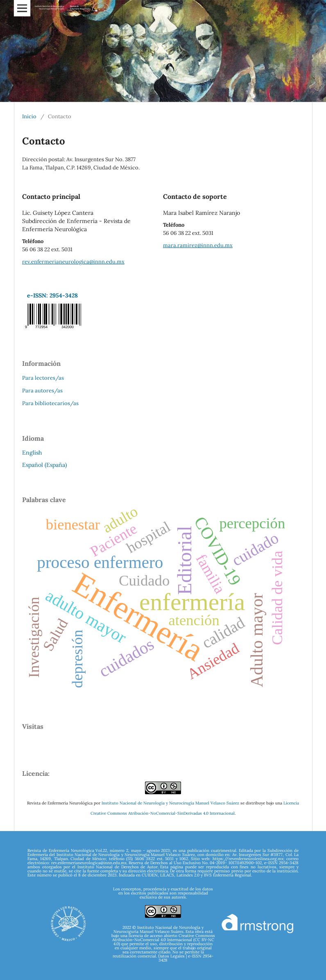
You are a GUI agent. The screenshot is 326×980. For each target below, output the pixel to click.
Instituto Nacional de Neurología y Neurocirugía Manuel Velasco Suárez (170, 803)
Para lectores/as (43, 378)
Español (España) (44, 465)
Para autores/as (42, 391)
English (32, 453)
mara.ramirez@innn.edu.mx (198, 245)
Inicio (29, 116)
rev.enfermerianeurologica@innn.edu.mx (73, 262)
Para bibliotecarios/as (50, 403)
